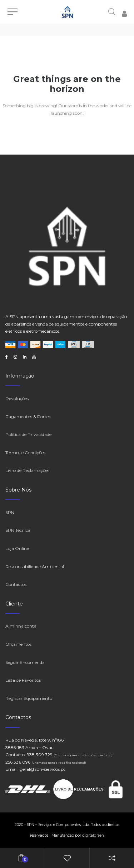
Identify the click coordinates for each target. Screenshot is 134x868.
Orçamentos (18, 644)
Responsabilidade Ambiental (35, 566)
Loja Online (17, 548)
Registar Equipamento (29, 698)
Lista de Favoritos (23, 680)
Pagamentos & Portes (28, 417)
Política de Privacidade (28, 434)
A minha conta (21, 626)
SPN (10, 512)
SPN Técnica (18, 530)
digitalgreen (93, 835)
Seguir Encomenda (25, 662)
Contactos (16, 584)
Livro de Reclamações (27, 470)
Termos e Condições (25, 453)
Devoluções (17, 398)
